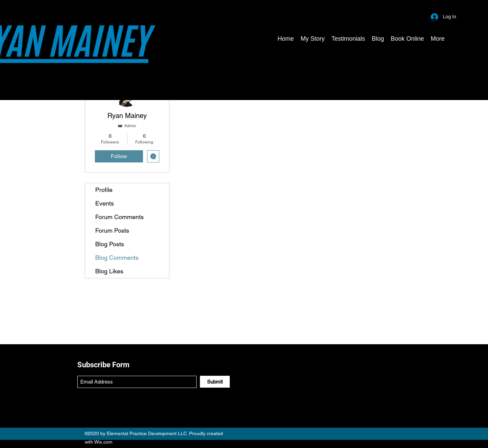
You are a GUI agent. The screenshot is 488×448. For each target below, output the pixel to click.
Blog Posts (110, 244)
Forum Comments (119, 217)
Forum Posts (112, 230)
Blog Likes (109, 271)
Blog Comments (117, 258)
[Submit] (215, 382)
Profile (104, 190)
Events (105, 203)
